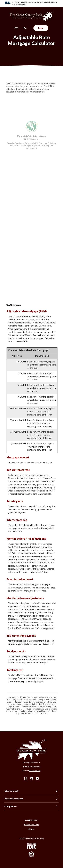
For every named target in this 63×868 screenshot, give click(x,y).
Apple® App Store (31, 820)
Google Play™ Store (32, 825)
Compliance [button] (10, 806)
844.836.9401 (35, 771)
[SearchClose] (25, 28)
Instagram (26, 778)
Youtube (37, 778)
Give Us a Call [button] (11, 791)
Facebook (32, 778)
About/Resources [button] (14, 799)
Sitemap (31, 829)
